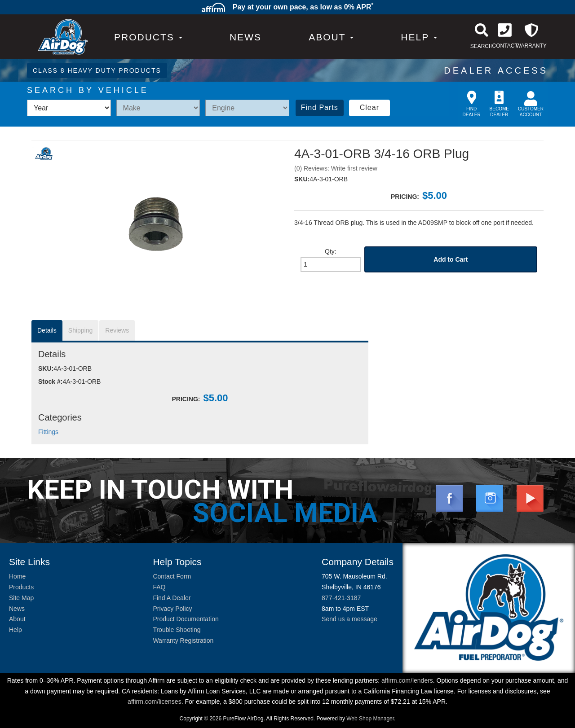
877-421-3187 (341, 598)
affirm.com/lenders (407, 680)
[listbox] (69, 108)
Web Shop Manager (370, 719)
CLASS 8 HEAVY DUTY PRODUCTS (97, 70)
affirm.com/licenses (155, 702)
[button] (331, 37)
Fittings (48, 432)
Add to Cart (451, 259)
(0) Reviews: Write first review (336, 168)
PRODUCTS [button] (148, 37)
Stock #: (50, 382)
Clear (369, 107)
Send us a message (349, 619)
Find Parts (320, 107)
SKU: (302, 179)
